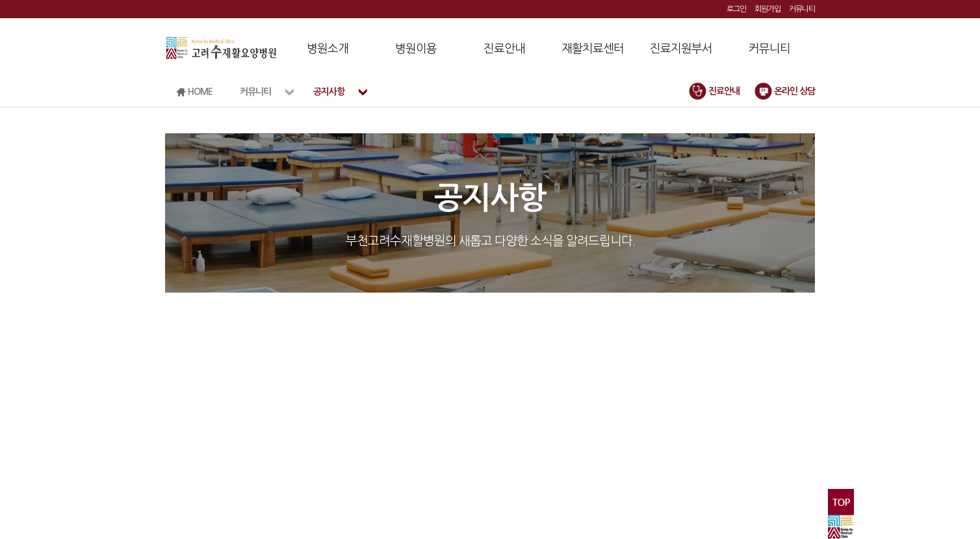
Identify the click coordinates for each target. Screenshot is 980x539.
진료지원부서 (681, 49)
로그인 (736, 9)
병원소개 (328, 49)
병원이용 (416, 49)
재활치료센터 (593, 49)
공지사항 (329, 92)
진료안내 (504, 49)
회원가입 (767, 9)
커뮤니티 (802, 9)
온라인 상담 (785, 91)
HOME (194, 92)
